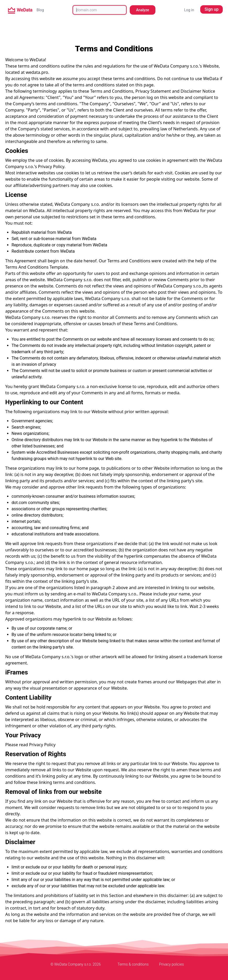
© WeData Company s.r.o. (71, 964)
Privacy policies (171, 964)
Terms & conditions (133, 964)
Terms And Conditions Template (37, 267)
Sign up (211, 9)
